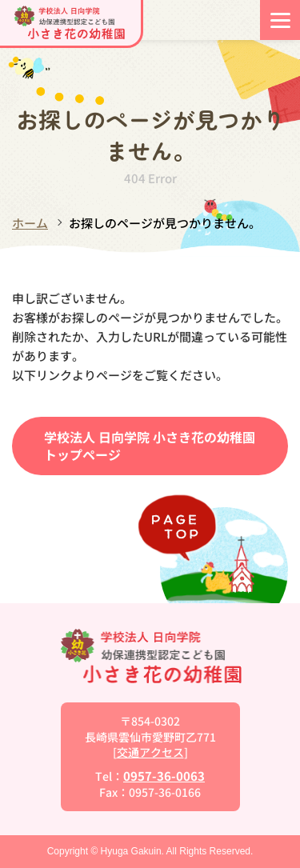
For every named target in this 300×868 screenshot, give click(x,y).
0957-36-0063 (164, 776)
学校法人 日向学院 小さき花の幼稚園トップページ (150, 446)
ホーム (30, 223)
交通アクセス (150, 752)
